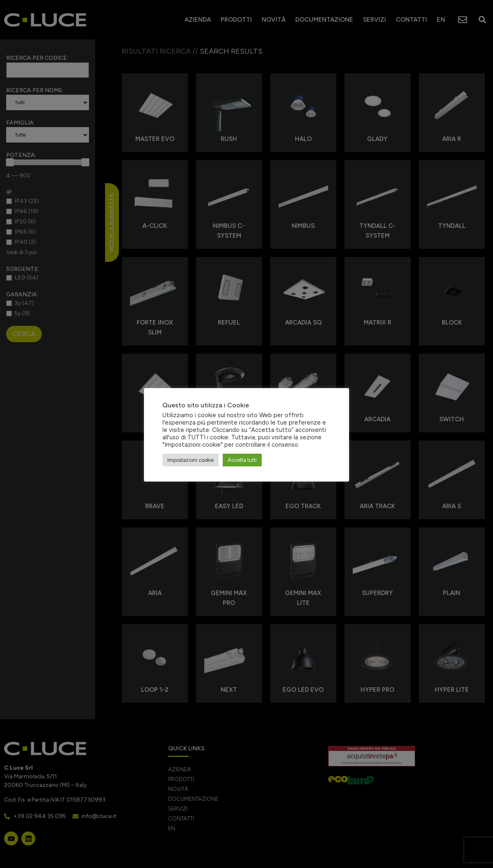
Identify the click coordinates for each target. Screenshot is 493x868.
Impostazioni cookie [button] (191, 460)
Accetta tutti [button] (242, 460)
